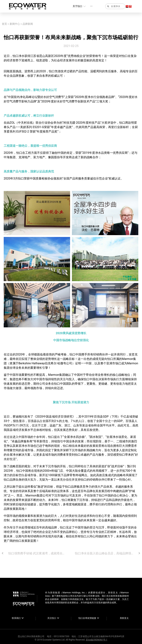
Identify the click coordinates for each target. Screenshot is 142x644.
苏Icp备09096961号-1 (97, 640)
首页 (4, 24)
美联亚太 (124, 618)
